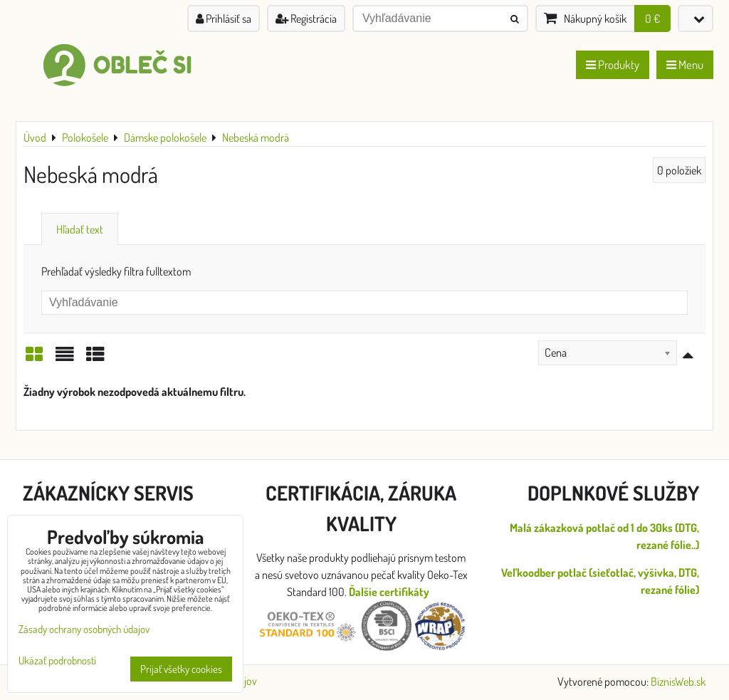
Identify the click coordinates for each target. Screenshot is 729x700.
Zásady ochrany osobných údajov (84, 629)
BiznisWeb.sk (678, 681)
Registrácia (306, 19)
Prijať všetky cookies (181, 669)
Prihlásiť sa (224, 19)
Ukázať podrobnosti (57, 661)
